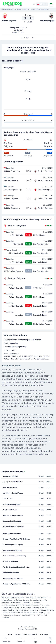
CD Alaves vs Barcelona (12, 504)
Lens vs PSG (7, 499)
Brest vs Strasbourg (10, 476)
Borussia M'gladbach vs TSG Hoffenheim (17, 584)
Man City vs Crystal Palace (13, 493)
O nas (10, 634)
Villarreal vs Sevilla (10, 487)
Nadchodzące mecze (13, 472)
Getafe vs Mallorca (10, 510)
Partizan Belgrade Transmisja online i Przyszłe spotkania (26, 359)
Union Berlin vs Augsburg (12, 550)
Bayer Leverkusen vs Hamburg (14, 556)
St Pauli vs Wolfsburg (11, 561)
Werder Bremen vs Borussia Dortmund (17, 567)
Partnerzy (44, 634)
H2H (33, 37)
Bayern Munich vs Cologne (13, 578)
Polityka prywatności (30, 634)
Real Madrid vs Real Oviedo (13, 527)
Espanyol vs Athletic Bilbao (13, 482)
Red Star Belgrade (8, 145)
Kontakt (18, 634)
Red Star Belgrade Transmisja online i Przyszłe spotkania (26, 356)
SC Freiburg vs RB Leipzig (13, 545)
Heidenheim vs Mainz (11, 573)
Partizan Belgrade (48, 145)
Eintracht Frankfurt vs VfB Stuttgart (16, 539)
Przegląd (25, 37)
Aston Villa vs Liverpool (12, 533)
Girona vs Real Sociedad (12, 521)
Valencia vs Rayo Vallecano (13, 515)
